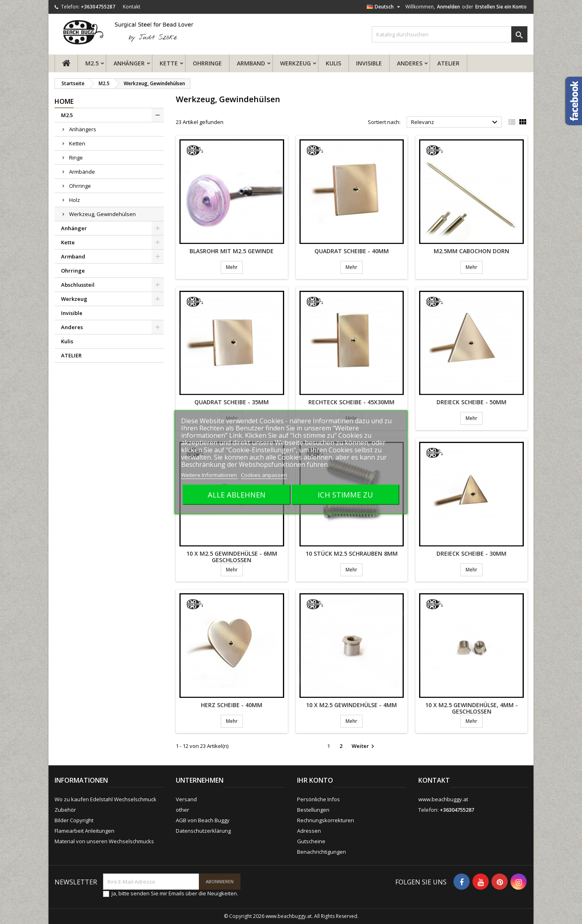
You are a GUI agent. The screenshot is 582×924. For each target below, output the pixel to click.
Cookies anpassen (264, 475)
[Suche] (450, 34)
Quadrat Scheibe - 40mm (352, 251)
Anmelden (448, 7)
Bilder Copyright (74, 820)
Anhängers (83, 129)
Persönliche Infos (318, 799)
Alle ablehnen (237, 495)
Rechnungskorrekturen (326, 820)
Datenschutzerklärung (203, 831)
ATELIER (448, 63)
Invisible (369, 63)
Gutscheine (311, 841)
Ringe (76, 157)
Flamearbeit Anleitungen (84, 831)
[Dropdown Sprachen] (384, 7)
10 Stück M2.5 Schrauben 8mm (352, 553)
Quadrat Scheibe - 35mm (232, 402)
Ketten (77, 143)
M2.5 (92, 63)
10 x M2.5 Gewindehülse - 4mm (351, 705)
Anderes (410, 63)
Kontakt (132, 7)
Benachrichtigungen (322, 852)
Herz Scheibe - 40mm (232, 705)
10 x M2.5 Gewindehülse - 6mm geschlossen (232, 557)
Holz (75, 200)
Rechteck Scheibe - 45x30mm (351, 402)
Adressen (309, 831)
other (182, 810)
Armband (251, 63)
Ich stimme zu (345, 495)
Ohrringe (207, 63)
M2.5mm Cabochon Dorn (471, 251)
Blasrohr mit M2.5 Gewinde (232, 251)
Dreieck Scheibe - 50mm (471, 402)
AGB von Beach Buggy (203, 820)
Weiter (364, 746)
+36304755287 (98, 7)
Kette (169, 63)
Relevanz (455, 122)
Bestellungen (313, 810)
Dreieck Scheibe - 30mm (471, 553)
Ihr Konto (315, 780)
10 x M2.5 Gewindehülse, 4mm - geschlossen (471, 708)
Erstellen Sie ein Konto (501, 7)
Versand (186, 799)
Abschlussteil (78, 285)
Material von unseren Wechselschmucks (104, 841)
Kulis (333, 63)
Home (64, 101)
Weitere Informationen (210, 475)
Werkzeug (295, 63)
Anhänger (129, 63)
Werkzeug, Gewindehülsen (102, 214)
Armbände (82, 172)
